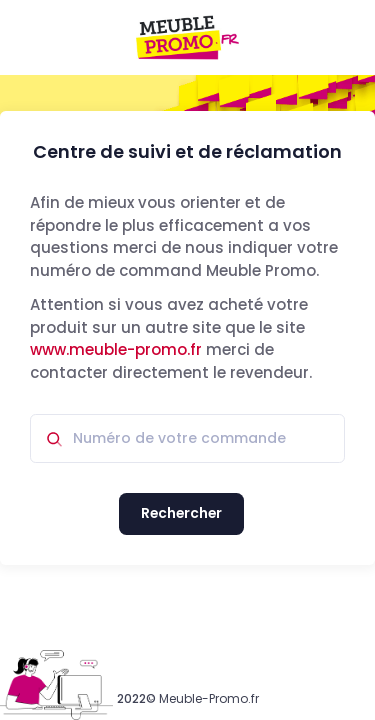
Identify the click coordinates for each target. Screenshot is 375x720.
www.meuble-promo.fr (116, 349)
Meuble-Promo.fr (209, 698)
